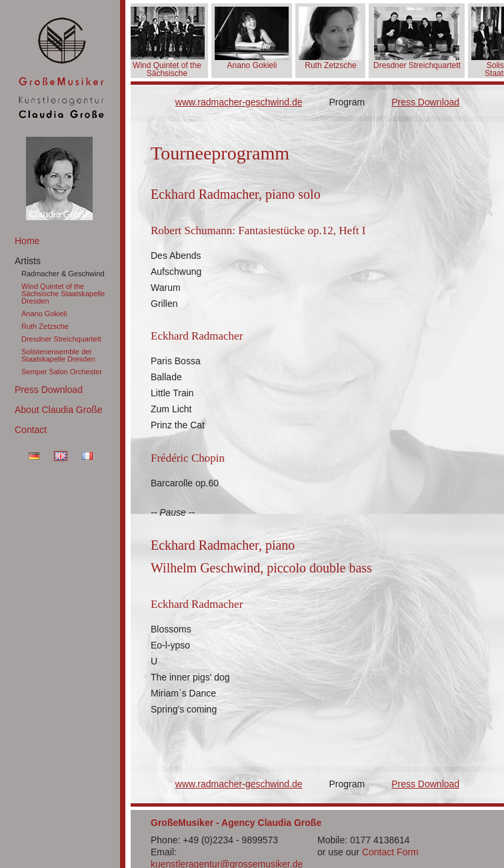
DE (34, 456)
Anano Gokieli (44, 314)
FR (87, 456)
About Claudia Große (59, 410)
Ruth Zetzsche (45, 326)
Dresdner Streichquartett (61, 339)
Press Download (49, 390)
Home (27, 241)
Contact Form (390, 852)
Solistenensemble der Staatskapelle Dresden (58, 355)
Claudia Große (59, 214)
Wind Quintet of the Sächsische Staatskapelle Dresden (63, 294)
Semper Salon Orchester (62, 372)
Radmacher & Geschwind (63, 274)
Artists (28, 261)
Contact (31, 430)
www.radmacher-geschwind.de (239, 102)
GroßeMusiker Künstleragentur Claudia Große (60, 65)
